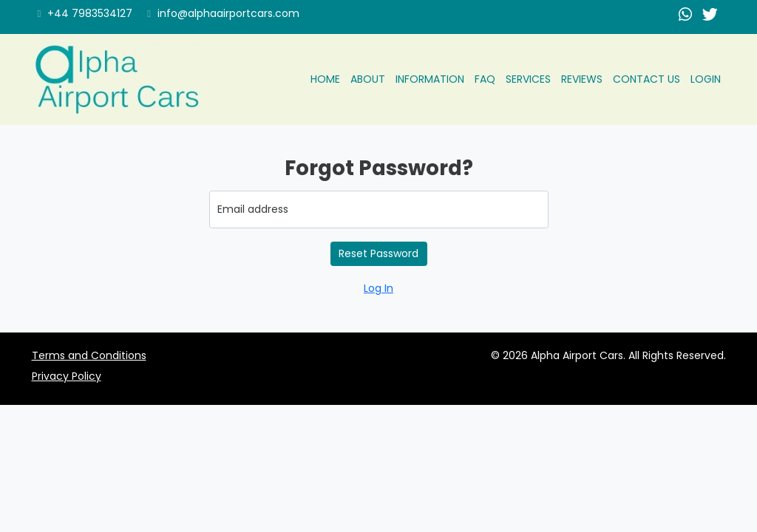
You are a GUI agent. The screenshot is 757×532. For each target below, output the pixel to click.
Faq (485, 79)
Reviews (582, 79)
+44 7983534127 (85, 14)
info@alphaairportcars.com (223, 14)
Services (528, 79)
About (368, 79)
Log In (378, 288)
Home (325, 79)
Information (430, 79)
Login (706, 79)
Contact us (646, 79)
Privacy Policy (67, 376)
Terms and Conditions (89, 355)
